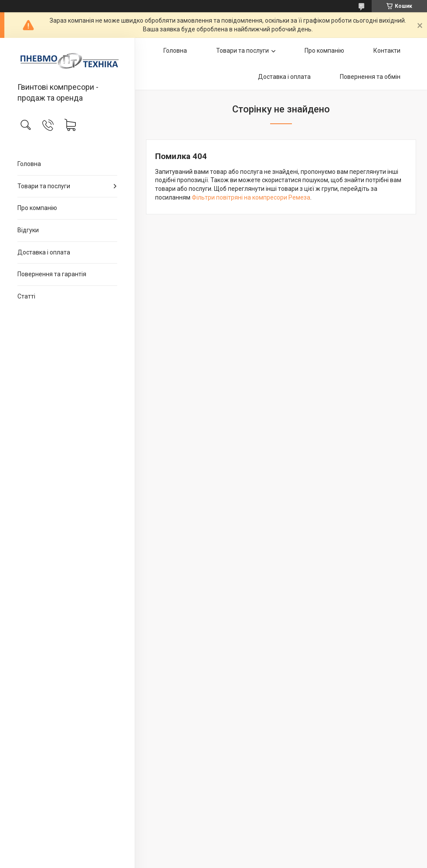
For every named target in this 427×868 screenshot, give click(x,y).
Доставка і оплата (44, 252)
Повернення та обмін (370, 77)
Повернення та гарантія (52, 274)
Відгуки (28, 230)
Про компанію (37, 208)
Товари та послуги (44, 186)
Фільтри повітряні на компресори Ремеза (251, 197)
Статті (26, 296)
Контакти (387, 51)
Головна (29, 164)
